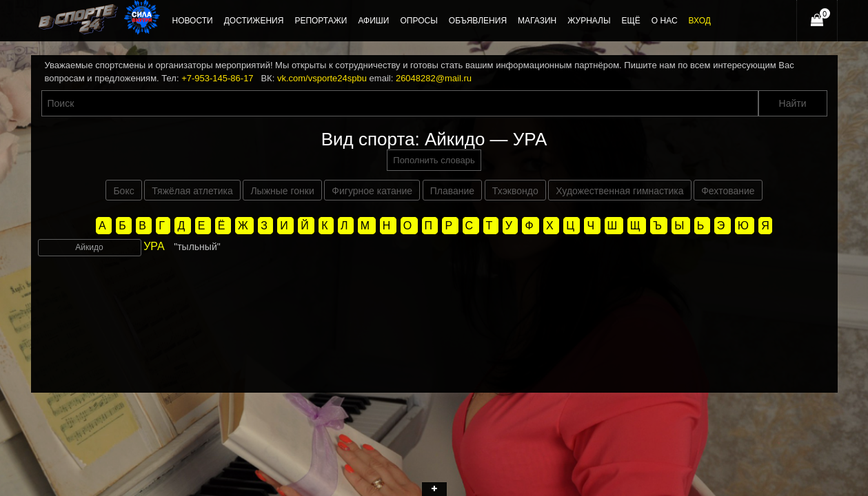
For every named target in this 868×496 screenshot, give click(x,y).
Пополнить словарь (434, 160)
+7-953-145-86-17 (217, 78)
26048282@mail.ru (434, 78)
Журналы (589, 21)
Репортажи (321, 21)
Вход (700, 21)
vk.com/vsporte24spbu (322, 78)
